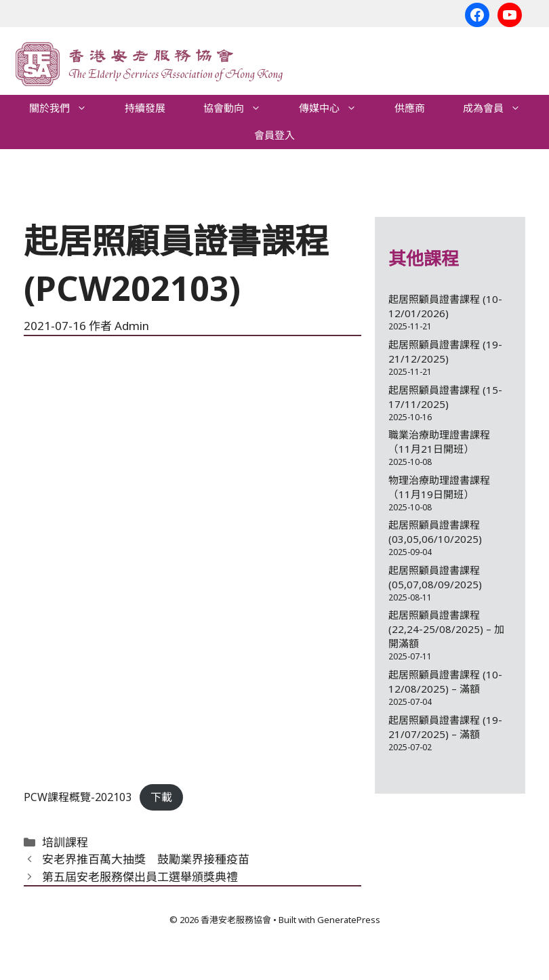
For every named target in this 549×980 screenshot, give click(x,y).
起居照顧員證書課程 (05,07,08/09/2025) (435, 577)
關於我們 (67, 108)
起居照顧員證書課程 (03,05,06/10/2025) (435, 532)
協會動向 (242, 108)
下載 (161, 797)
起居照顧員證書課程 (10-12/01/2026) (445, 306)
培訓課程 (65, 842)
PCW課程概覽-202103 (78, 797)
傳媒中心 (337, 108)
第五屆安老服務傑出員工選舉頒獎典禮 (140, 877)
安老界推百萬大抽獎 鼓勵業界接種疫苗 (146, 859)
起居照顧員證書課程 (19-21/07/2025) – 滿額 (445, 727)
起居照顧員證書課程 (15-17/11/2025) (445, 397)
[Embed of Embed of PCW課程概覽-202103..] (192, 567)
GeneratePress (349, 920)
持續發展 (145, 108)
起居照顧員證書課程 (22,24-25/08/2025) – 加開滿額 (446, 629)
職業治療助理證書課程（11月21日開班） (439, 442)
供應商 (410, 108)
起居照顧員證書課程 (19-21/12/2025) (445, 351)
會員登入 (274, 135)
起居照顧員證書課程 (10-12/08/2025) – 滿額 (445, 681)
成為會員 (501, 108)
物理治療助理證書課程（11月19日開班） (439, 487)
